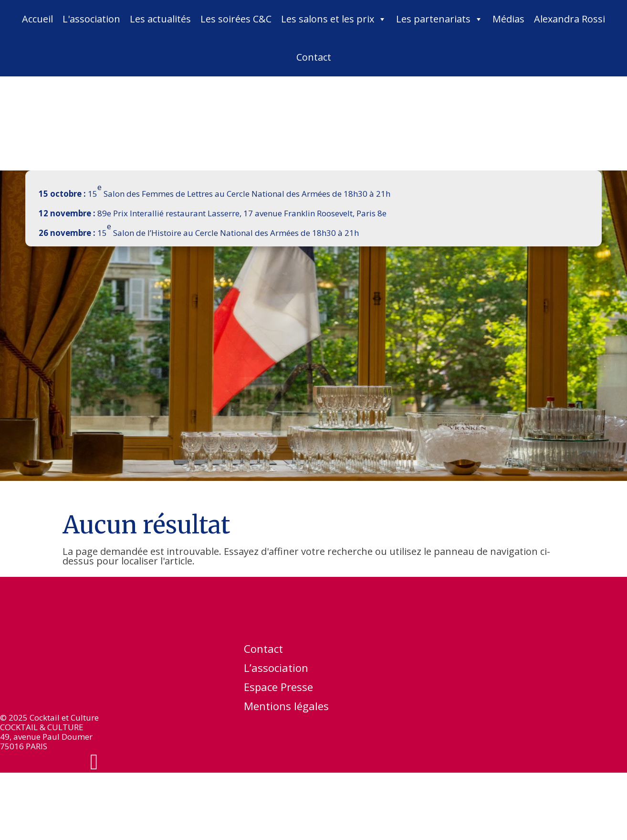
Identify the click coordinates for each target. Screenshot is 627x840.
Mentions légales (286, 708)
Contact (314, 57)
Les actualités (160, 19)
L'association (91, 19)
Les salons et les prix (334, 19)
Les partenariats (439, 19)
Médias (508, 19)
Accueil (37, 19)
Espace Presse (278, 689)
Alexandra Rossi (570, 19)
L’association (276, 670)
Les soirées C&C (236, 19)
